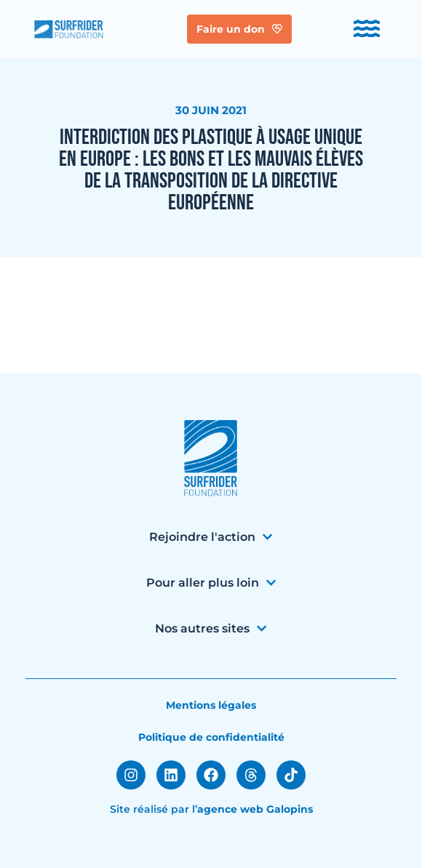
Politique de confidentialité (211, 737)
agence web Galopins (255, 809)
